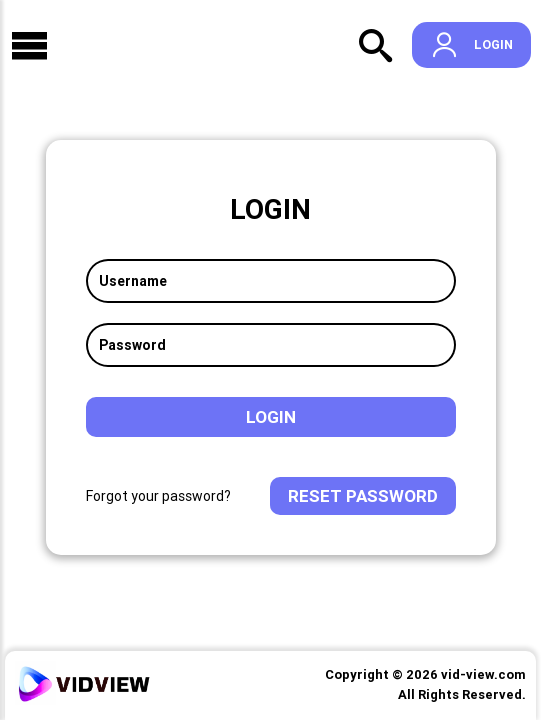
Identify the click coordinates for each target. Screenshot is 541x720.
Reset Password (363, 496)
